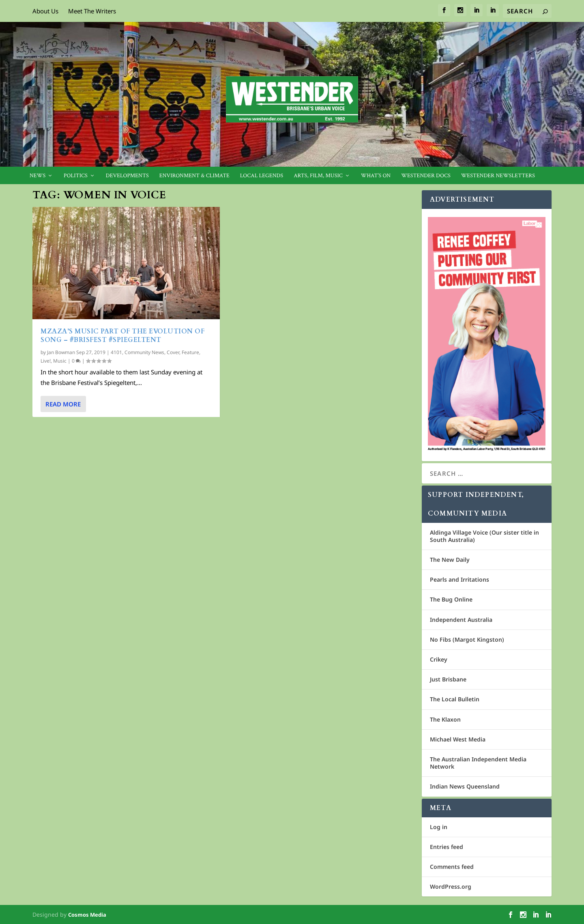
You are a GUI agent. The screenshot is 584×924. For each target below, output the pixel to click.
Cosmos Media (87, 915)
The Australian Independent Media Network (478, 763)
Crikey (439, 659)
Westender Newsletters (498, 176)
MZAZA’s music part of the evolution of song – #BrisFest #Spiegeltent (122, 336)
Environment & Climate (194, 176)
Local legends (262, 176)
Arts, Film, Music (318, 176)
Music (60, 361)
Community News (144, 352)
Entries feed (447, 847)
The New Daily (450, 560)
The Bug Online (451, 599)
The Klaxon (445, 719)
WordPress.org (451, 886)
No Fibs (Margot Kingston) (467, 639)
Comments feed (452, 867)
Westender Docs (426, 176)
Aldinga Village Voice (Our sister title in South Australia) (484, 536)
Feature (190, 352)
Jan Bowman (61, 352)
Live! (46, 361)
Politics (76, 176)
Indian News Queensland (465, 786)
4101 (116, 352)
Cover (173, 352)
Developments (127, 176)
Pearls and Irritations (459, 579)
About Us (45, 11)
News (38, 176)
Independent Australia (461, 620)
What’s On (376, 176)
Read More (63, 404)
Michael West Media (458, 739)
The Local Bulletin (455, 699)
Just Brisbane (448, 679)
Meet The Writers (92, 11)
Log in (439, 827)
